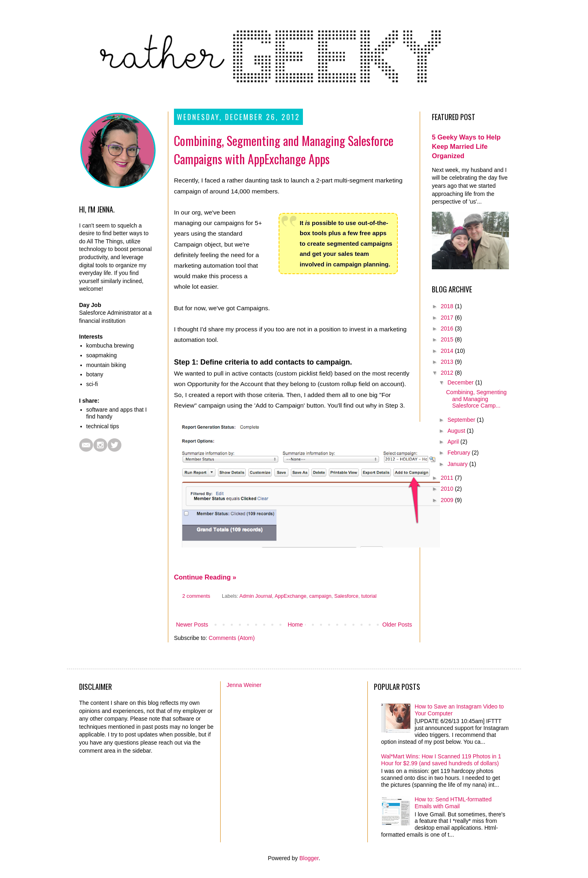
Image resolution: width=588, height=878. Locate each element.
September (462, 420)
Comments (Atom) (232, 638)
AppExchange (290, 596)
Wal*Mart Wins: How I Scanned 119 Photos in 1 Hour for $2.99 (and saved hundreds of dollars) (441, 760)
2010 (448, 489)
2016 (448, 328)
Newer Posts (192, 625)
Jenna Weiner (244, 685)
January (458, 464)
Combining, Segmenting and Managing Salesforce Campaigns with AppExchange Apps (284, 150)
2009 (448, 500)
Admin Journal (256, 596)
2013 (448, 362)
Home (295, 625)
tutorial (369, 596)
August (457, 431)
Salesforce (346, 596)
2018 (448, 306)
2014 (448, 351)
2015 (448, 339)
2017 (448, 318)
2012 (448, 373)
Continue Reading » (205, 577)
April (454, 442)
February (459, 453)
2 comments (196, 596)
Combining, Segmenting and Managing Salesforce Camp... (476, 399)
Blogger (309, 858)
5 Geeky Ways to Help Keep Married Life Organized (466, 146)
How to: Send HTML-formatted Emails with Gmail (453, 803)
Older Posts (397, 625)
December (461, 382)
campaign (321, 596)
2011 (448, 478)
